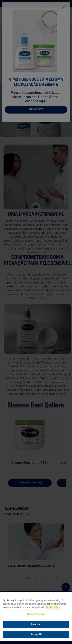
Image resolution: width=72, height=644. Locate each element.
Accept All (36, 635)
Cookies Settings (36, 614)
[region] (36, 617)
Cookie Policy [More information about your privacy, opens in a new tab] (53, 607)
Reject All (36, 625)
